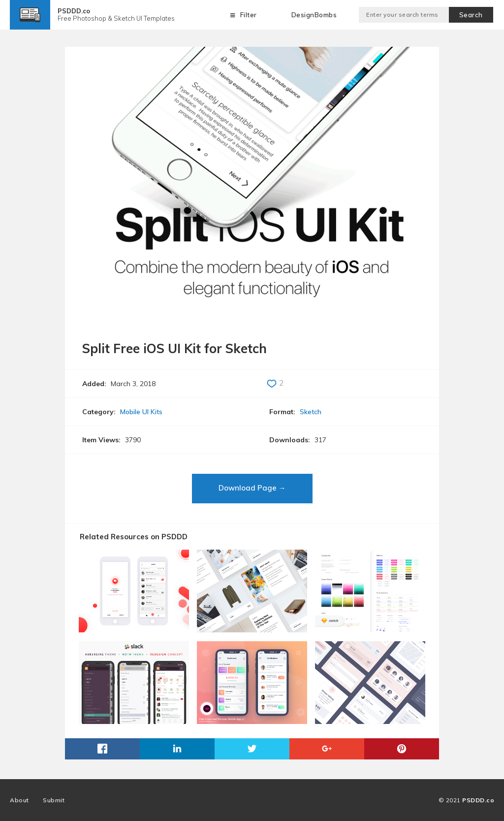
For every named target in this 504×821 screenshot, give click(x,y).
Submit (54, 800)
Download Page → (252, 488)
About (19, 800)
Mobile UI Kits (141, 412)
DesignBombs (314, 15)
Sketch (311, 412)
